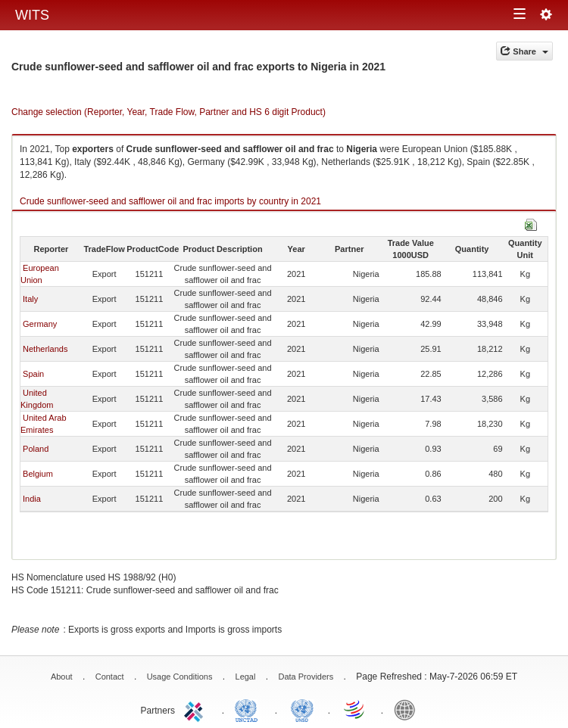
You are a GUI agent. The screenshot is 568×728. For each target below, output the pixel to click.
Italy (30, 299)
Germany (40, 324)
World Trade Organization (355, 709)
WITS (32, 15)
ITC (196, 709)
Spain (33, 374)
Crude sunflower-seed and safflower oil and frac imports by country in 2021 (170, 201)
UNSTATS (302, 709)
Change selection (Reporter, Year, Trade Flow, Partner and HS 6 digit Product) (169, 112)
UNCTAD (249, 709)
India (32, 499)
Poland (36, 449)
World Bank (408, 709)
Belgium (38, 474)
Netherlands (45, 349)
